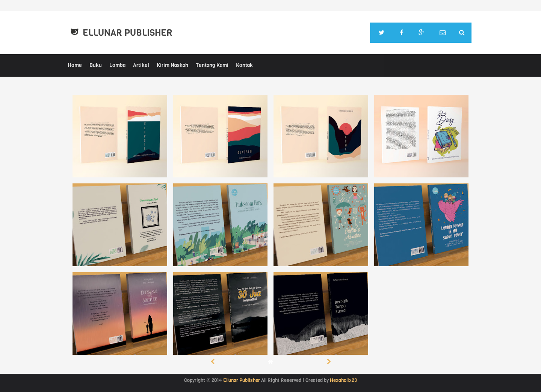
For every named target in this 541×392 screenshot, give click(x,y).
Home (75, 65)
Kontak (244, 65)
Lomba (117, 65)
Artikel (141, 65)
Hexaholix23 (343, 380)
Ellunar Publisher (128, 33)
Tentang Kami (212, 65)
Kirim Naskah (172, 65)
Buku (96, 65)
